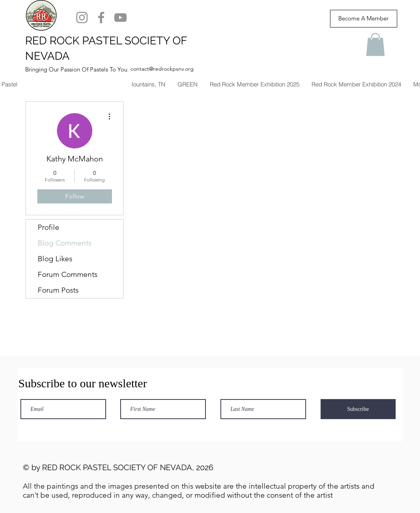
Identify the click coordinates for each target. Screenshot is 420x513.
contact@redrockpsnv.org (162, 69)
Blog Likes (55, 259)
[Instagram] (82, 17)
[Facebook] (101, 17)
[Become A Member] (364, 19)
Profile (49, 227)
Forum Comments (68, 274)
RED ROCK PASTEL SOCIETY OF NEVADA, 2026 (128, 467)
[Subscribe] (358, 409)
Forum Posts (58, 290)
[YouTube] (120, 17)
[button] (375, 45)
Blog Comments (65, 243)
